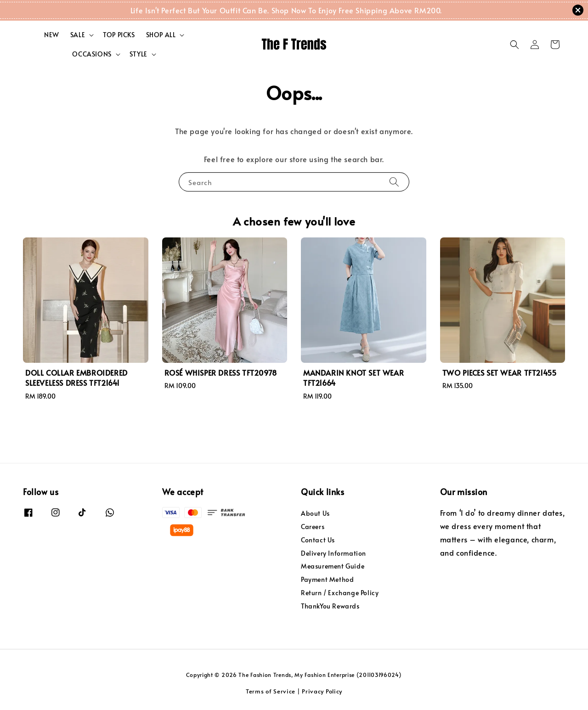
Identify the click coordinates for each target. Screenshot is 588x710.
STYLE (139, 54)
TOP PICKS (119, 35)
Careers (313, 527)
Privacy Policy (322, 691)
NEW (52, 35)
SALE (78, 35)
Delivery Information (334, 553)
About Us (315, 513)
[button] (514, 45)
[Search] (394, 182)
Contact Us (318, 540)
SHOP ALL (161, 35)
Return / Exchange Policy (340, 593)
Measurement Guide (333, 566)
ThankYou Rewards (330, 606)
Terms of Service (271, 691)
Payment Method (327, 579)
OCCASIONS (92, 54)
